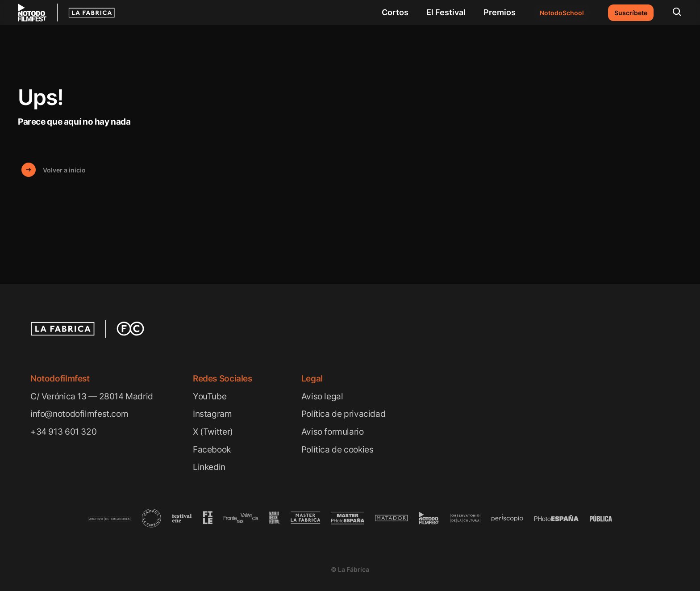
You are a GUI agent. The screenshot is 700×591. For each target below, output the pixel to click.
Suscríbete (631, 13)
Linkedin (209, 467)
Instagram (212, 414)
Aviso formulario (333, 432)
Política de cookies (337, 450)
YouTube (210, 396)
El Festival (446, 12)
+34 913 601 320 (63, 432)
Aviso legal (322, 396)
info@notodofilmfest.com (79, 414)
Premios (500, 12)
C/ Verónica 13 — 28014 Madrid (92, 396)
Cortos (395, 12)
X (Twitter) (213, 432)
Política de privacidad (344, 414)
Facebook (212, 450)
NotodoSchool (562, 13)
